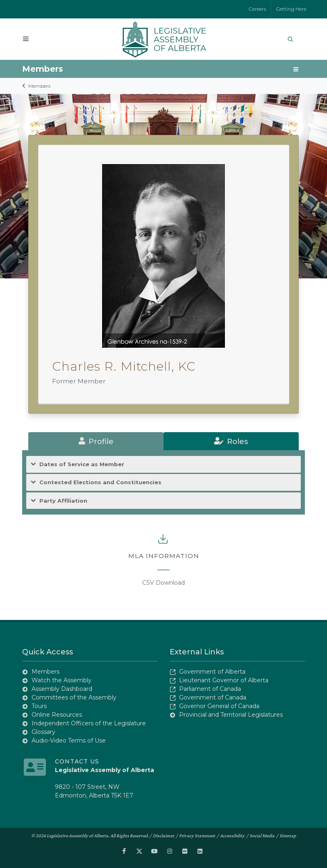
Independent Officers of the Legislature (89, 723)
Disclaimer (163, 836)
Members (39, 86)
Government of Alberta (212, 672)
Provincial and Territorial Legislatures (231, 715)
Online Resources (57, 715)
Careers (257, 9)
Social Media (262, 836)
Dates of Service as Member (82, 464)
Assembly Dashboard (62, 689)
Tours (39, 706)
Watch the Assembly (61, 680)
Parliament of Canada (210, 689)
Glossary (43, 732)
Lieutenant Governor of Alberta (224, 680)
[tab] (96, 441)
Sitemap (288, 836)
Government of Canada (213, 697)
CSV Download (163, 583)
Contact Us (77, 761)
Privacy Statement (197, 836)
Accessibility (232, 836)
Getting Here (291, 9)
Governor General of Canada (219, 706)
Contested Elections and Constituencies (100, 482)
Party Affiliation (63, 501)
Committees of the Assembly (74, 697)
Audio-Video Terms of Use (69, 740)
